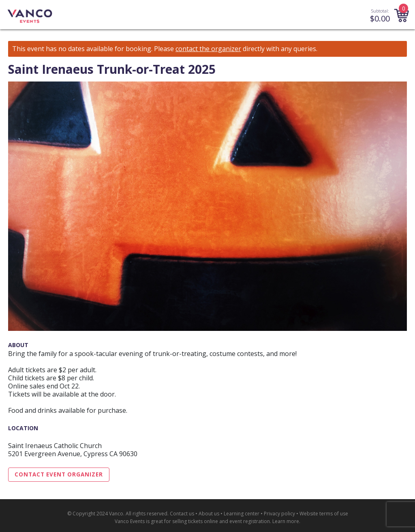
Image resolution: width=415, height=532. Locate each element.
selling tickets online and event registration (221, 521)
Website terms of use (324, 514)
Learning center (242, 514)
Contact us (182, 514)
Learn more (286, 521)
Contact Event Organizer (59, 474)
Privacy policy (279, 514)
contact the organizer (208, 49)
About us (209, 514)
